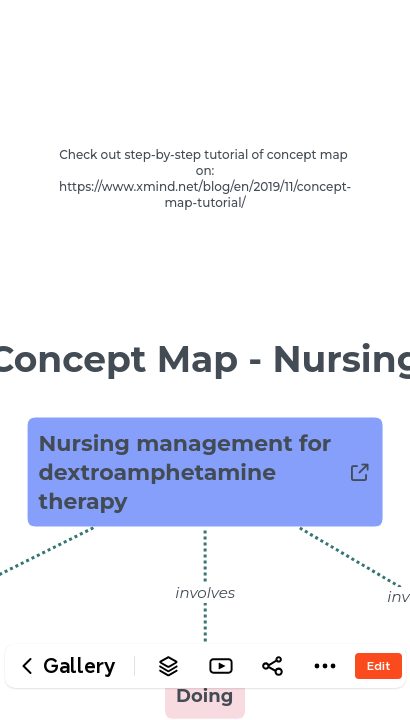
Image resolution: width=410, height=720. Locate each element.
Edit (378, 665)
